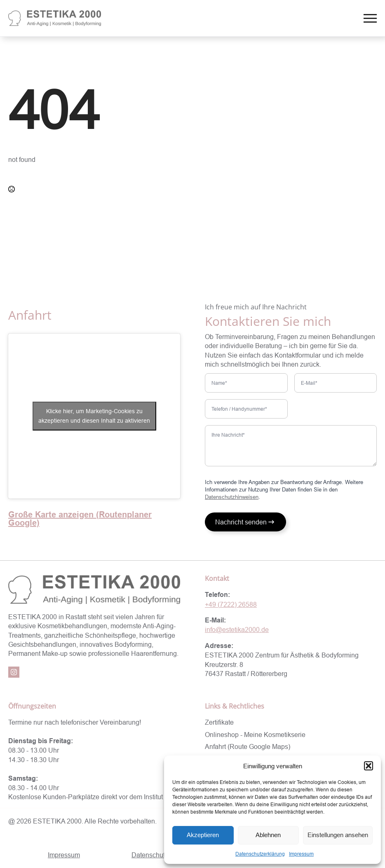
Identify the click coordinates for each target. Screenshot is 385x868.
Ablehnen (268, 835)
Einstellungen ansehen (338, 835)
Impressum (301, 854)
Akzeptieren (203, 835)
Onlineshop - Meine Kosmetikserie (255, 735)
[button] (369, 766)
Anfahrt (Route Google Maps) (248, 746)
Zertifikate (219, 722)
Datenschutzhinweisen (232, 497)
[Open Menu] (370, 18)
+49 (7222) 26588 (231, 604)
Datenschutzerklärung (260, 854)
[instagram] (14, 672)
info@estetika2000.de (237, 629)
